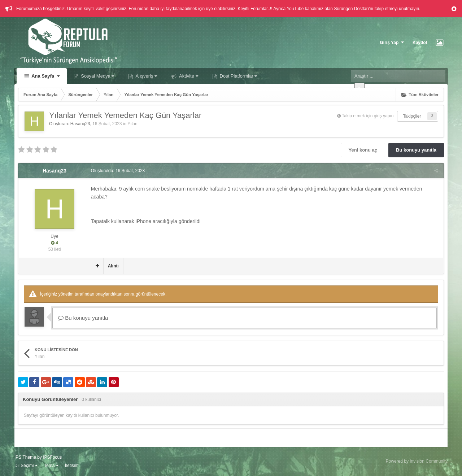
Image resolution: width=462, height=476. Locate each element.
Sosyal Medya (97, 76)
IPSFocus (52, 457)
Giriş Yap (392, 42)
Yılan (132, 124)
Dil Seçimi (26, 466)
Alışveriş (146, 76)
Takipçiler (412, 116)
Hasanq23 (80, 124)
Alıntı (113, 266)
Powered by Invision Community (417, 461)
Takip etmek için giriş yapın (368, 116)
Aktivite (188, 76)
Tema (51, 466)
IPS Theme (25, 457)
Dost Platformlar (238, 76)
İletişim (72, 466)
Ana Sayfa (45, 76)
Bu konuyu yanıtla (416, 150)
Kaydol (420, 43)
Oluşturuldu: (117, 171)
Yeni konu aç (363, 150)
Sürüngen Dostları (351, 9)
